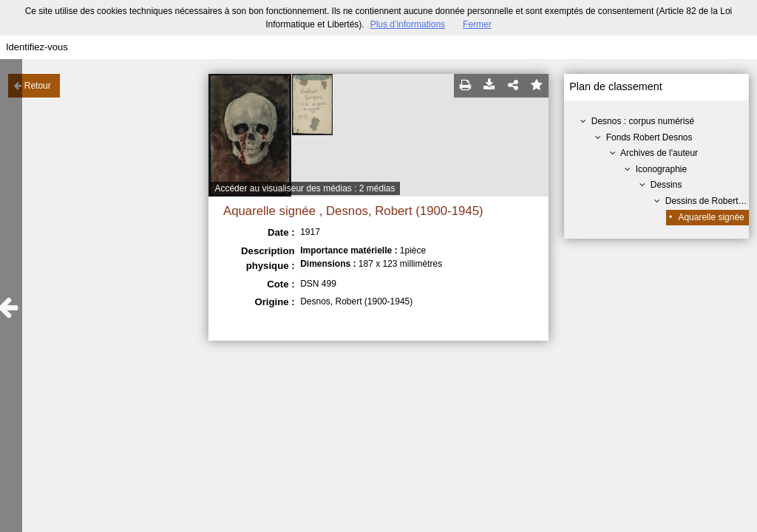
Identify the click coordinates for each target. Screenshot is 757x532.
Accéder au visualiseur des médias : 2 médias (305, 188)
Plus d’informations (408, 24)
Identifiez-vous (37, 47)
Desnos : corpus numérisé (643, 121)
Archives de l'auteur (659, 153)
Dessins (666, 185)
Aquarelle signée (711, 217)
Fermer (477, 24)
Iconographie (661, 169)
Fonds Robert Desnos (649, 137)
